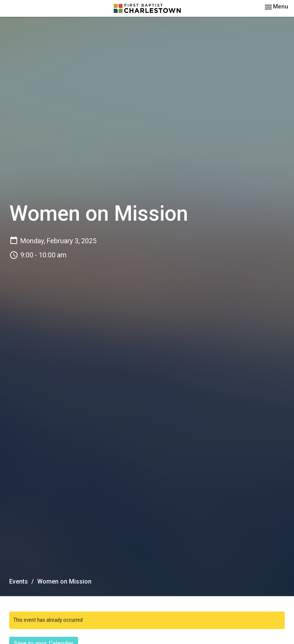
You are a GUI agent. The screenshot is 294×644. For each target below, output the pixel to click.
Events (19, 581)
